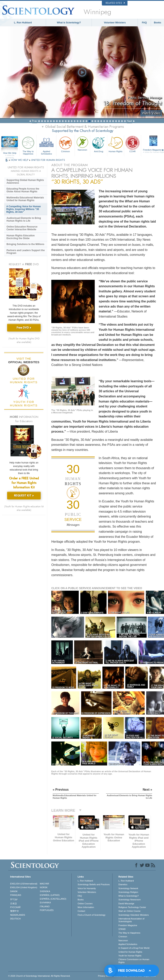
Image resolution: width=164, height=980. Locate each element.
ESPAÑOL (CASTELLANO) (53, 899)
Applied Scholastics (46, 145)
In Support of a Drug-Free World (134, 948)
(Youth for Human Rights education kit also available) (24, 508)
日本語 (14, 904)
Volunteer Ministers (115, 23)
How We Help (10, 153)
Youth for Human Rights (130, 956)
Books (158, 23)
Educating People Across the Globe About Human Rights (23, 190)
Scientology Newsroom (130, 900)
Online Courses (85, 904)
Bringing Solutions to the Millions (25, 244)
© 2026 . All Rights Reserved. (39, 976)
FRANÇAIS (16, 895)
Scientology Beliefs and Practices (94, 884)
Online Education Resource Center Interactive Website (22, 228)
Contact (81, 911)
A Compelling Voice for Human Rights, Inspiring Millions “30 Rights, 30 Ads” (24, 209)
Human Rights (116, 144)
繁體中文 (15, 911)
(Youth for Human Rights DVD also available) (24, 340)
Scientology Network (128, 888)
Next (129, 121)
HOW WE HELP (20, 160)
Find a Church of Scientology (91, 915)
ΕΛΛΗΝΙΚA (45, 903)
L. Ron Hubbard (23, 23)
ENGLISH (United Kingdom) (24, 887)
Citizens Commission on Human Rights (134, 961)
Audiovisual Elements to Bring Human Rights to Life (24, 219)
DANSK (14, 891)
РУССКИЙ (15, 907)
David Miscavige (126, 904)
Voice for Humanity (87, 888)
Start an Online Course (129, 911)
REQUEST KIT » (24, 496)
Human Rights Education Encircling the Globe (21, 237)
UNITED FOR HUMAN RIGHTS (48, 160)
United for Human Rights (130, 952)
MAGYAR (45, 884)
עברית (14, 899)
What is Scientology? (69, 23)
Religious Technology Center (132, 907)
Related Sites (115, 3)
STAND (122, 929)
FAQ (144, 23)
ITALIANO (45, 906)
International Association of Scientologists (131, 920)
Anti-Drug (99, 144)
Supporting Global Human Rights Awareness (25, 181)
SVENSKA (45, 891)
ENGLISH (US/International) (24, 884)
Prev (35, 121)
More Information (86, 907)
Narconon (82, 143)
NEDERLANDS (18, 915)
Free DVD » (24, 328)
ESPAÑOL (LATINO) (50, 895)
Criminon (66, 144)
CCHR (133, 144)
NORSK (44, 887)
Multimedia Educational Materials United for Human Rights (25, 199)
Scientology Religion (128, 892)
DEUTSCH (15, 919)
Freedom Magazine (128, 925)
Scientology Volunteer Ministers (134, 915)
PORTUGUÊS (47, 910)
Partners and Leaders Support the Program (26, 252)
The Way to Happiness (28, 145)
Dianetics (123, 884)
